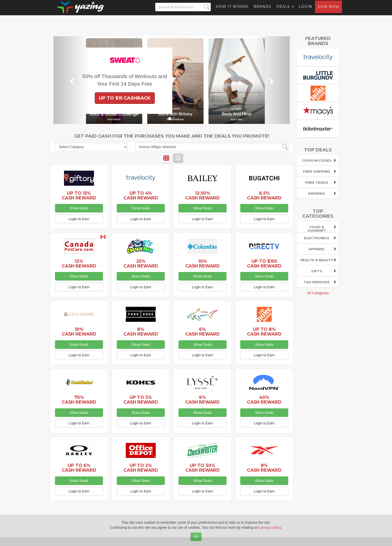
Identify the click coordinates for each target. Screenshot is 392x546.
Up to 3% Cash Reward (141, 400)
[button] (71, 80)
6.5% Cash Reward (264, 195)
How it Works (232, 11)
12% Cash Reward (79, 263)
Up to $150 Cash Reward (264, 263)
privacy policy (271, 527)
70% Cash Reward (79, 400)
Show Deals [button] (79, 208)
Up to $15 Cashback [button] (125, 98)
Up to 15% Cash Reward (79, 195)
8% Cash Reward (141, 332)
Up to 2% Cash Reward (141, 468)
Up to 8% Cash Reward (264, 332)
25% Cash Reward (141, 263)
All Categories (318, 293)
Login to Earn (79, 219)
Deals (285, 11)
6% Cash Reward (202, 332)
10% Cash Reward (202, 263)
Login (305, 11)
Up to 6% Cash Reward (79, 468)
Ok (196, 537)
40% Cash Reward (264, 400)
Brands (262, 11)
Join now (328, 12)
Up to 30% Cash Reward (202, 468)
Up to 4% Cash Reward (141, 195)
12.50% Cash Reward (202, 195)
